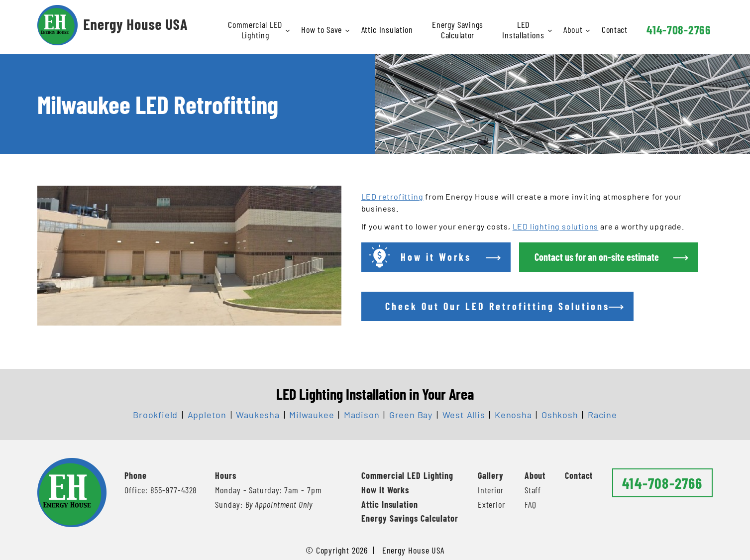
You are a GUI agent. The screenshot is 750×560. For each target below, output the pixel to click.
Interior (491, 490)
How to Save (322, 29)
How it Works (385, 490)
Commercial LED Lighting (256, 30)
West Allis (464, 415)
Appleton (207, 415)
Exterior (491, 504)
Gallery (491, 475)
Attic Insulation (387, 29)
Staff (533, 490)
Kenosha (513, 415)
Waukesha (258, 415)
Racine (602, 415)
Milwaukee (312, 415)
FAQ (531, 504)
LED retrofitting (392, 196)
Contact (615, 29)
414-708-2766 (679, 30)
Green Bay (411, 415)
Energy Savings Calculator (458, 30)
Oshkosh (560, 415)
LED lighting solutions (556, 226)
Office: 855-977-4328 (161, 490)
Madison (362, 415)
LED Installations (524, 30)
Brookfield (155, 415)
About (574, 29)
